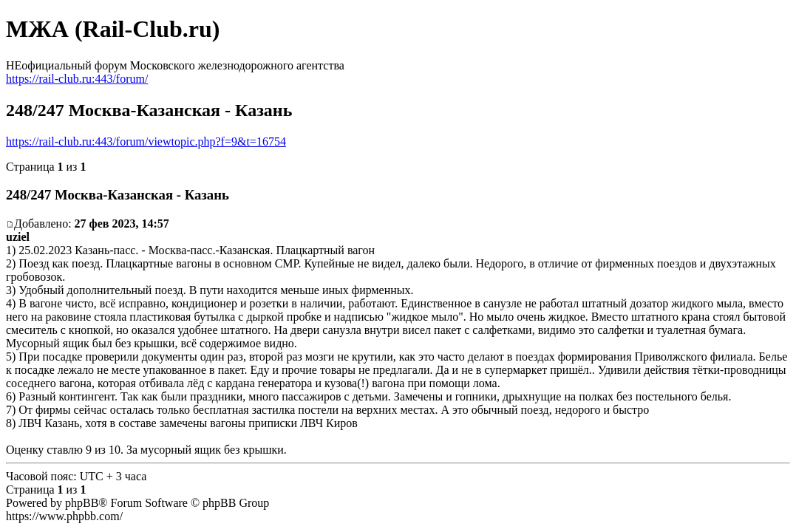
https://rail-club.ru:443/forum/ (77, 79)
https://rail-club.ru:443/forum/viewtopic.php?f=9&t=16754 (146, 141)
